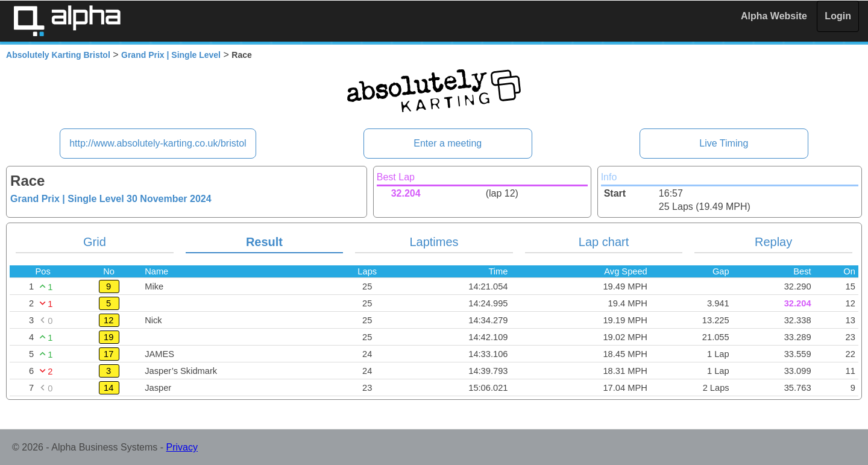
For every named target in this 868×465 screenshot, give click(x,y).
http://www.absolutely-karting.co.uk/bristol (158, 143)
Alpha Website (774, 16)
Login (838, 16)
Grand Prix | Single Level (171, 55)
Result (264, 242)
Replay (773, 242)
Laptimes (434, 242)
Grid (95, 242)
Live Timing (724, 143)
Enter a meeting (448, 143)
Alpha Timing (67, 21)
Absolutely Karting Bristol (58, 55)
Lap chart (604, 242)
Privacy (182, 447)
